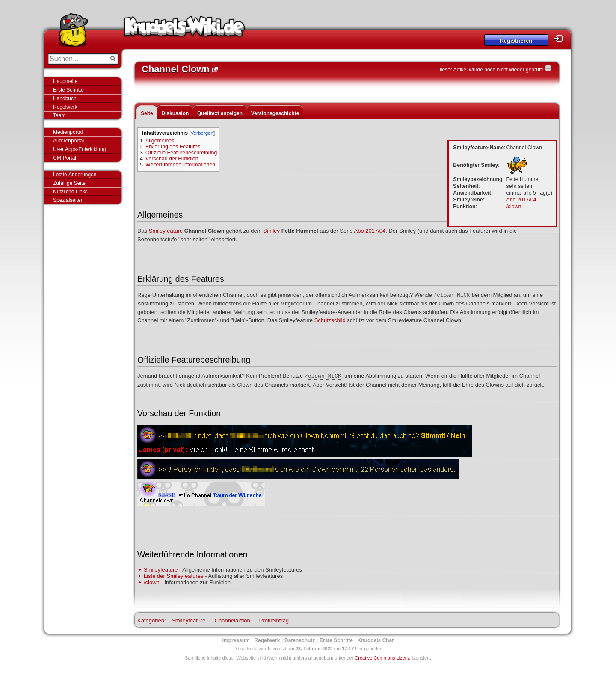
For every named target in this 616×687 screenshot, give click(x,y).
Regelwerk (65, 107)
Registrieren (516, 41)
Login (561, 39)
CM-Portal (65, 158)
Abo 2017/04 (521, 200)
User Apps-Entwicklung (79, 149)
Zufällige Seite (69, 183)
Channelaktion (232, 620)
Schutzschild (330, 320)
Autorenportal (68, 141)
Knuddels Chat (376, 640)
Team (59, 115)
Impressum (236, 640)
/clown (514, 207)
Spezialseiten (68, 200)
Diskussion (175, 113)
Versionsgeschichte (275, 113)
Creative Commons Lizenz (382, 658)
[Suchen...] (77, 59)
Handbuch (65, 98)
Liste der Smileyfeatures (173, 576)
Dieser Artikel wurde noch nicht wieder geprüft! (490, 70)
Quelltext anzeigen (220, 113)
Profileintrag (274, 620)
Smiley (271, 231)
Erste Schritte (68, 90)
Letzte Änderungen (75, 175)
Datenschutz (300, 640)
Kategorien (151, 620)
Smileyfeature (166, 231)
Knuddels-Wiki (184, 29)
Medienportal (68, 132)
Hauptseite (65, 81)
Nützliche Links (70, 192)
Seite (147, 113)
